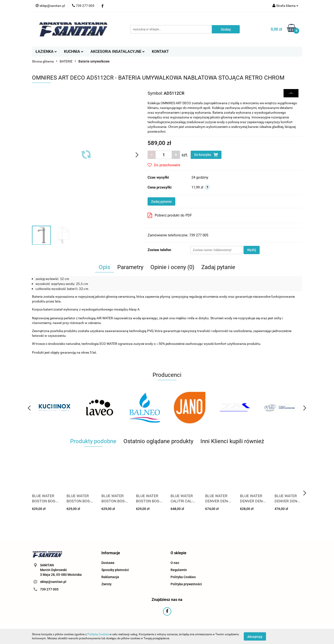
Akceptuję (255, 636)
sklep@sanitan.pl (53, 582)
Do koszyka (206, 155)
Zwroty (106, 584)
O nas (175, 563)
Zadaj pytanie (161, 202)
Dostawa (108, 563)
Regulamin (179, 570)
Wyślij (252, 250)
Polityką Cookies (98, 634)
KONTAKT (160, 52)
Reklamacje (110, 577)
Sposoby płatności (115, 570)
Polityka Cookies (183, 577)
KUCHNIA (74, 52)
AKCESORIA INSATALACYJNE (118, 52)
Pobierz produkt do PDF (170, 215)
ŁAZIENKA (46, 52)
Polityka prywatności (186, 584)
